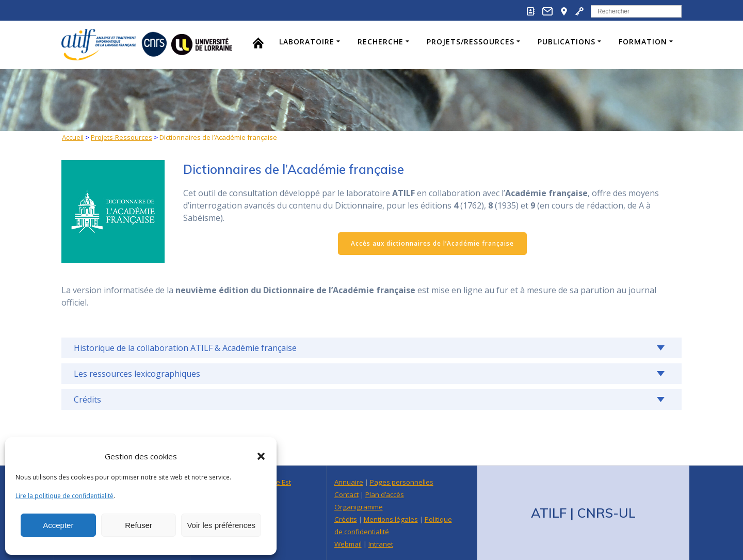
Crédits (87, 399)
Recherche (381, 42)
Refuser (139, 525)
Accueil (73, 137)
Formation (643, 42)
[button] (261, 456)
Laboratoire (307, 42)
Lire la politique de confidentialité (64, 496)
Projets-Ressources (122, 137)
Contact (346, 494)
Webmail (348, 544)
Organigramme (359, 507)
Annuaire (349, 482)
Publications (567, 42)
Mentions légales (391, 519)
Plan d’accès (385, 494)
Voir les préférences (221, 525)
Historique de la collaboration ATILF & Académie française (185, 348)
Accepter (58, 525)
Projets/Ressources (471, 42)
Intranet (381, 544)
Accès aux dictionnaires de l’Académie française (432, 243)
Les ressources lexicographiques (137, 374)
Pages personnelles (402, 482)
